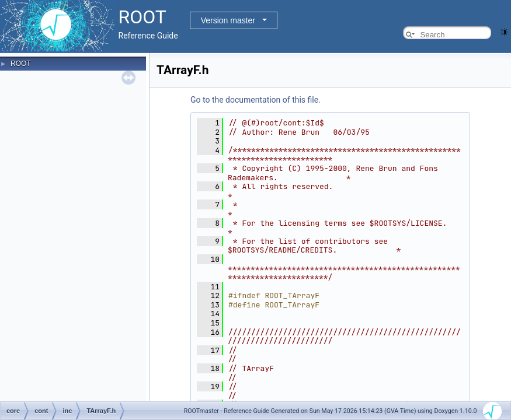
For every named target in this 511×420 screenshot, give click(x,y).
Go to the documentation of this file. (255, 100)
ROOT (21, 64)
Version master (228, 20)
